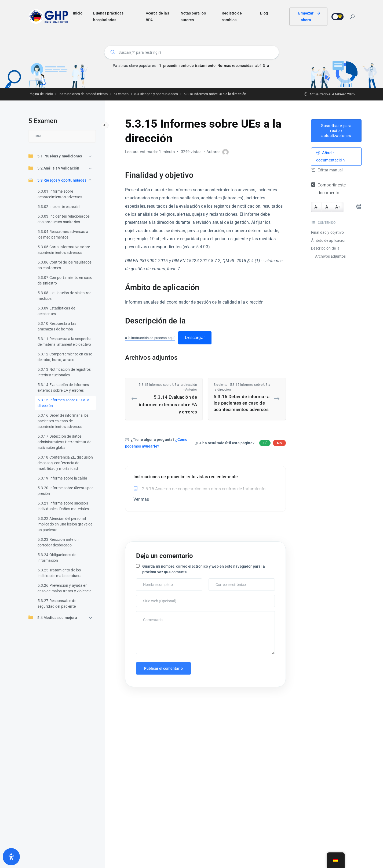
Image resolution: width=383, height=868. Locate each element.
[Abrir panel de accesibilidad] (11, 857)
